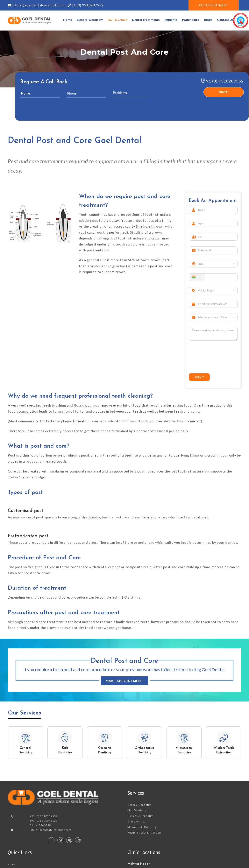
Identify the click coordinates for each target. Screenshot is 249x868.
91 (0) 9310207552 (87, 5)
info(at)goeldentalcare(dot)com (38, 5)
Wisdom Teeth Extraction (144, 833)
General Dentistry (139, 805)
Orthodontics (136, 822)
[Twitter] (60, 840)
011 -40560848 (40, 825)
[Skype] (69, 840)
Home (12, 864)
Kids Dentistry (137, 810)
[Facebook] (52, 840)
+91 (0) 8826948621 (44, 821)
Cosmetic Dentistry (140, 816)
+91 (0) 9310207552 (44, 816)
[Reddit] (78, 840)
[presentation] (178, 96)
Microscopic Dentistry (142, 827)
